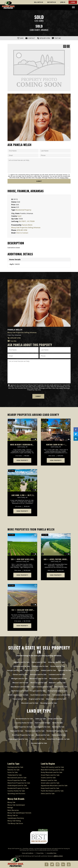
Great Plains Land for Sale (50, 775)
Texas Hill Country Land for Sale (52, 767)
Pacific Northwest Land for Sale (52, 791)
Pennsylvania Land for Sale (57, 691)
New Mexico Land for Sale (20, 687)
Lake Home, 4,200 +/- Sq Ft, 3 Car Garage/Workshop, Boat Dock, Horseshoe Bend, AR (22, 495)
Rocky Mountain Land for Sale (52, 772)
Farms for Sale (58, 723)
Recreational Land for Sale (35, 731)
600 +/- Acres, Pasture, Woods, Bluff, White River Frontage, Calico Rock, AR (56, 559)
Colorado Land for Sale (40, 666)
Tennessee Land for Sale (61, 695)
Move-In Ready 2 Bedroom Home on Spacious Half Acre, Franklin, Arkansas (22, 445)
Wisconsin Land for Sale (30, 703)
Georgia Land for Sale (15, 670)
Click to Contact (22, 233)
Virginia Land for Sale (36, 699)
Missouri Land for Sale (20, 683)
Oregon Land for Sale (38, 691)
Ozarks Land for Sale (48, 778)
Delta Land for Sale (48, 793)
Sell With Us (38, 2)
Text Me (12, 341)
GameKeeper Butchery (16, 818)
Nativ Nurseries (13, 810)
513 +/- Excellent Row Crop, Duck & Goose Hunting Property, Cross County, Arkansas (22, 610)
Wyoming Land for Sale (49, 703)
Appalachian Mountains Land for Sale (54, 785)
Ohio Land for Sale (61, 687)
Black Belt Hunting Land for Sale (52, 770)
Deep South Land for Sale (50, 788)
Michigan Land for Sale (19, 678)
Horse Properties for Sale (23, 727)
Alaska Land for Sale (39, 662)
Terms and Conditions (28, 853)
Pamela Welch (27, 225)
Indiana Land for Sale (48, 670)
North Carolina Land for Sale (42, 687)
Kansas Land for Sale (20, 674)
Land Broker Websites (47, 856)
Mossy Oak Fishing (14, 821)
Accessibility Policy (51, 853)
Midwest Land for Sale (49, 780)
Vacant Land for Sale (37, 739)
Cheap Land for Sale (55, 719)
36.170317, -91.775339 (27, 221)
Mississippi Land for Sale (58, 678)
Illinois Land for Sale (32, 670)
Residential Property (23, 210)
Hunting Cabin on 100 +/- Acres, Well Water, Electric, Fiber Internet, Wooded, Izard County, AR (56, 445)
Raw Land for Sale (17, 731)
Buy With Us (52, 2)
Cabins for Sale (40, 719)
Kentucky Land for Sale (38, 674)
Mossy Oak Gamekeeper (16, 805)
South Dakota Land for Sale (40, 695)
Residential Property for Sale (57, 731)
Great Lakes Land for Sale (50, 783)
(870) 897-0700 (22, 230)
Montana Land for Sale (39, 683)
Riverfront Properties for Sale (23, 735)
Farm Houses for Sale (43, 723)
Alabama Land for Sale (21, 662)
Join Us (63, 2)
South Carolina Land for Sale (18, 695)
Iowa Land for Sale (65, 670)
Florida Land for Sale (58, 666)
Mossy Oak (11, 802)
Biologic (10, 807)
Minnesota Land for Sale (38, 678)
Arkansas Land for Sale (56, 662)
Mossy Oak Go (13, 815)
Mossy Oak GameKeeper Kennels (19, 813)
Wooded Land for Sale (39, 743)
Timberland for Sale (59, 735)
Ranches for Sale (58, 727)
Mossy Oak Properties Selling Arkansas (26, 228)
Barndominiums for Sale (24, 719)
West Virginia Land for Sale (56, 699)
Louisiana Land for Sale (57, 674)
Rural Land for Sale (43, 735)
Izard (19, 216)
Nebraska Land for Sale (57, 683)
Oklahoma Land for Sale (20, 691)
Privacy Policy (64, 178)
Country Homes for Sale (24, 723)
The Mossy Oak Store (15, 823)
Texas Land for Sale (20, 699)
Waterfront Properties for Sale (58, 739)
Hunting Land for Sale (42, 727)
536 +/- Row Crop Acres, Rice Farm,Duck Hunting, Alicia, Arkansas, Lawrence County (22, 559)
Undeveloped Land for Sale (18, 739)
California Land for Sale (21, 666)
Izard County (35, 30)
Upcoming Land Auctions (16, 793)
